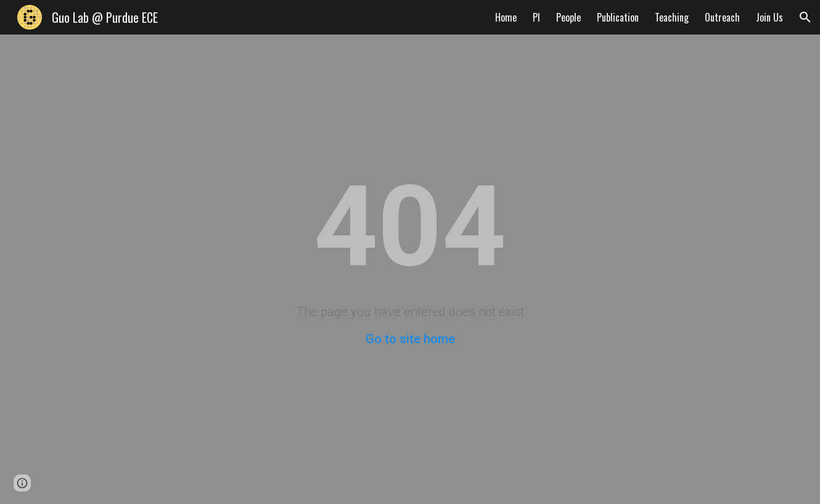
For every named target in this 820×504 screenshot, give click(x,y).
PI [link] (536, 17)
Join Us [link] (769, 17)
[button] (805, 17)
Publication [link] (618, 17)
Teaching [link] (672, 17)
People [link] (568, 17)
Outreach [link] (722, 17)
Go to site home (410, 339)
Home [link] (506, 17)
